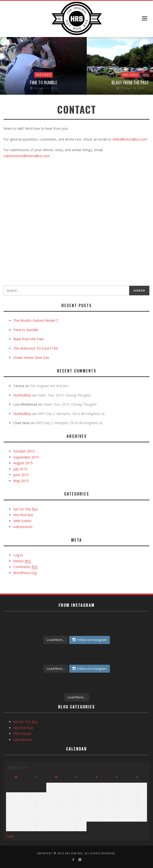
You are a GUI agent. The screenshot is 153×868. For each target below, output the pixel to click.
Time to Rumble (43, 82)
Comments (25, 567)
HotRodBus (22, 395)
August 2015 (23, 463)
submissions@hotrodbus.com (27, 156)
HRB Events (43, 75)
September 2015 (26, 457)
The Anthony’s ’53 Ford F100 (35, 348)
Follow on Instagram (90, 640)
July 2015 (20, 469)
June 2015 (21, 475)
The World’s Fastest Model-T (36, 320)
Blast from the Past (130, 82)
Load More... (56, 640)
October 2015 (24, 451)
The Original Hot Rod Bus (49, 386)
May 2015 (21, 481)
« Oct (10, 836)
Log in (18, 555)
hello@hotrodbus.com (130, 139)
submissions (23, 527)
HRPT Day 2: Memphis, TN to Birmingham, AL (71, 414)
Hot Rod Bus (23, 515)
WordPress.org (25, 573)
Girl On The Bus (26, 509)
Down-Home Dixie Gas (31, 357)
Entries (22, 561)
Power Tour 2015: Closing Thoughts (64, 395)
